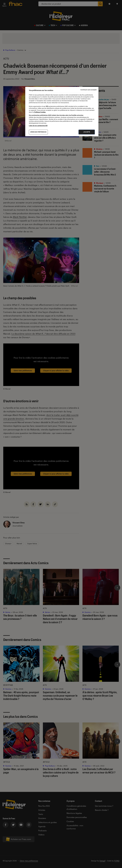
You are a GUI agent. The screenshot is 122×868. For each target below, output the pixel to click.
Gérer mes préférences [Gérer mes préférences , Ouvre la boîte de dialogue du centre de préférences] (38, 132)
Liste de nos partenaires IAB (38, 126)
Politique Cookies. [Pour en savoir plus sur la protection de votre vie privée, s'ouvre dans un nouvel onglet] (40, 112)
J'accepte (87, 132)
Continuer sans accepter (89, 90)
